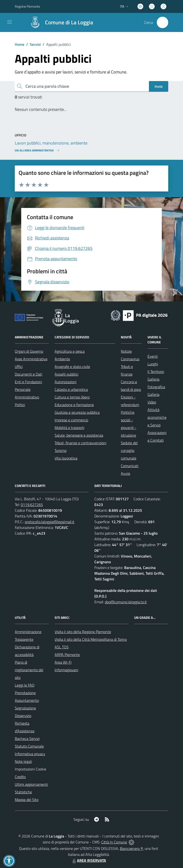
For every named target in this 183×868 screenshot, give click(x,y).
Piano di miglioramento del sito (29, 670)
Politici (20, 405)
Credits (20, 777)
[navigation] (10, 22)
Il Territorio (156, 372)
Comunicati (130, 466)
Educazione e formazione (74, 405)
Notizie (126, 351)
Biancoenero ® (131, 848)
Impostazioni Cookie (30, 769)
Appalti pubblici (66, 374)
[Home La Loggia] (59, 22)
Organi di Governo (29, 351)
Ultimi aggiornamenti (31, 784)
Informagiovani (66, 670)
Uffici (19, 367)
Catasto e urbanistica (71, 389)
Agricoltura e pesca (70, 351)
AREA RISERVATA (89, 860)
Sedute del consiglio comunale (129, 450)
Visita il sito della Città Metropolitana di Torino (91, 639)
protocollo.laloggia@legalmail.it (50, 522)
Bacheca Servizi (27, 739)
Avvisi (125, 473)
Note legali (23, 761)
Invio (159, 86)
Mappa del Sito (27, 800)
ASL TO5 (62, 647)
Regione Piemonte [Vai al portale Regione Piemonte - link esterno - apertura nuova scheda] (27, 6)
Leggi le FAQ (25, 685)
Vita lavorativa (66, 458)
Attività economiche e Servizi (157, 417)
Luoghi (153, 364)
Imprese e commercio (71, 420)
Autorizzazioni (66, 382)
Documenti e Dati (28, 374)
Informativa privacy (30, 754)
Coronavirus (130, 359)
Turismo (61, 450)
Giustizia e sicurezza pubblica (77, 412)
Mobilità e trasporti (69, 428)
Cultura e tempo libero (72, 397)
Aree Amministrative (31, 359)
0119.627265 (32, 505)
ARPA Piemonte (67, 655)
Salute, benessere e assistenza (79, 435)
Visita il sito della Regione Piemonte (83, 632)
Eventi (153, 356)
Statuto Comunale (29, 746)
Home (20, 44)
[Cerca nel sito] (163, 22)
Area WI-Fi (63, 662)
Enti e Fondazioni (28, 382)
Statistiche (23, 792)
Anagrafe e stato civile (72, 367)
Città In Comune (114, 842)
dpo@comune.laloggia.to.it (126, 602)
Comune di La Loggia (69, 23)
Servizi (35, 44)
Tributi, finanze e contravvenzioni (80, 443)
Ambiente (62, 359)
